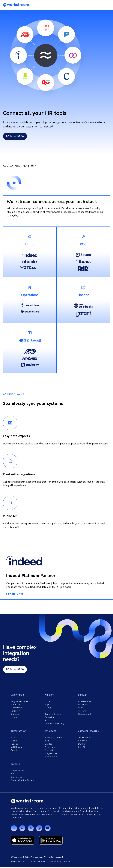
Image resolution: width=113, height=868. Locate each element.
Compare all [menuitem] (84, 715)
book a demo (15, 138)
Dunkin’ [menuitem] (82, 745)
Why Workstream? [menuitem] (20, 703)
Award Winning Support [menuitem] (23, 781)
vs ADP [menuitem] (82, 709)
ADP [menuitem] (13, 739)
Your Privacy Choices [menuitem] (60, 863)
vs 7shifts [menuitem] (83, 706)
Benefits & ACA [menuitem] (53, 715)
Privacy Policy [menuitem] (38, 863)
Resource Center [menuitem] (53, 739)
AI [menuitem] (46, 721)
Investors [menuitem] (16, 712)
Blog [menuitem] (47, 742)
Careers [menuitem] (15, 715)
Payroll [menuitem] (48, 706)
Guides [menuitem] (48, 745)
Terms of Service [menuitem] (20, 863)
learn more (16, 596)
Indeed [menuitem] (15, 745)
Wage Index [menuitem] (51, 755)
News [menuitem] (14, 718)
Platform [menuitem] (49, 703)
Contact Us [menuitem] (17, 778)
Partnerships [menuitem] (51, 758)
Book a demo (15, 671)
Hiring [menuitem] (48, 709)
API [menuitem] (13, 775)
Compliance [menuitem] (51, 718)
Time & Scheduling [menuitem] (54, 725)
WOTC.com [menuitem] (17, 748)
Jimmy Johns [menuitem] (85, 739)
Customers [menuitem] (17, 709)
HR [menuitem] (46, 712)
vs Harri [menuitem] (82, 712)
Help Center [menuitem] (17, 772)
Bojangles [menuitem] (83, 742)
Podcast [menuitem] (49, 751)
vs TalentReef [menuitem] (85, 703)
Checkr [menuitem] (15, 742)
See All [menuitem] (15, 751)
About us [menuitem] (16, 706)
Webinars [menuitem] (50, 748)
